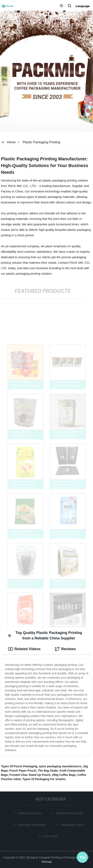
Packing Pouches (30, 813)
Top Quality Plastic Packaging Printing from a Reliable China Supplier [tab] (45, 635)
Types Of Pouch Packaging (19, 766)
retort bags (51, 836)
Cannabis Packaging (32, 824)
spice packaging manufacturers (60, 766)
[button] (61, 6)
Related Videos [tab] (24, 649)
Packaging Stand (72, 824)
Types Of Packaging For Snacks (44, 779)
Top (82, 857)
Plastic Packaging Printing (41, 142)
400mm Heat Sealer (70, 813)
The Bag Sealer (48, 771)
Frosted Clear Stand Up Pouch (30, 775)
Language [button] (83, 6)
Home (11, 142)
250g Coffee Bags (64, 775)
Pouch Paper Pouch (23, 771)
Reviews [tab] (65, 649)
